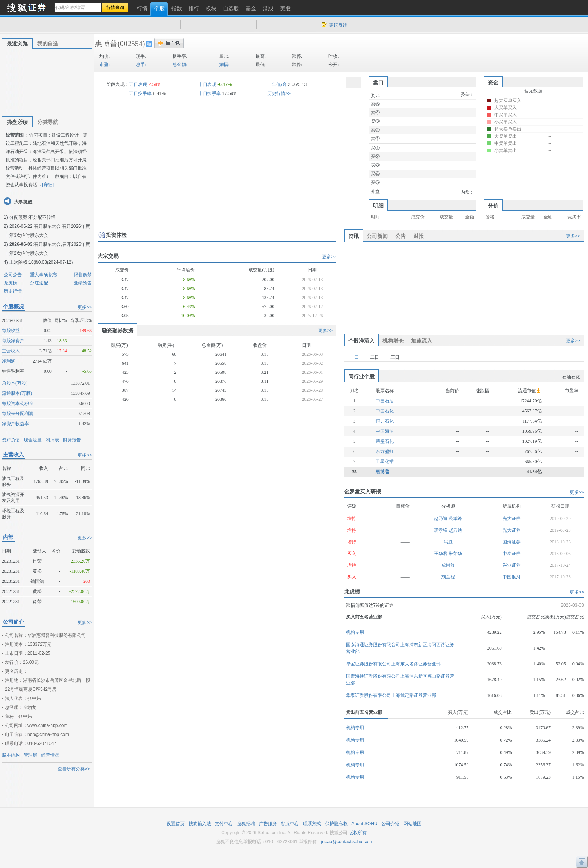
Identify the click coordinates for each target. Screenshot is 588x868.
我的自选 (48, 44)
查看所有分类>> (74, 769)
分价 (493, 206)
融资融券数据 (117, 331)
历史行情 (13, 291)
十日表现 (207, 84)
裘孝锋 (455, 519)
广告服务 (268, 824)
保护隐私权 (336, 824)
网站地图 (412, 824)
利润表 (52, 440)
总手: (141, 65)
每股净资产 (13, 341)
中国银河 (511, 577)
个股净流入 (361, 341)
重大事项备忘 (43, 275)
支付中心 (224, 824)
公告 (400, 236)
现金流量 (33, 440)
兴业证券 (511, 565)
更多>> (85, 307)
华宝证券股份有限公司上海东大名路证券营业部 (393, 664)
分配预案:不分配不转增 (32, 217)
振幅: (224, 65)
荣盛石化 (385, 441)
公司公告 (13, 275)
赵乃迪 (441, 519)
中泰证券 (511, 554)
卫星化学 (385, 462)
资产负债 (11, 440)
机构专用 (355, 632)
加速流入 (421, 341)
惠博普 (106, 44)
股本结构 (11, 755)
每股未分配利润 (18, 414)
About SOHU (364, 824)
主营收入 (11, 351)
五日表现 (138, 84)
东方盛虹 (385, 451)
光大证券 (511, 519)
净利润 (9, 361)
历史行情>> (279, 93)
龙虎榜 (10, 283)
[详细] (48, 185)
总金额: (180, 65)
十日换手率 (210, 93)
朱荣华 (455, 554)
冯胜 (448, 542)
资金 (493, 83)
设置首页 (175, 824)
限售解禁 (83, 275)
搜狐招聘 (246, 824)
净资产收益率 (15, 424)
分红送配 (39, 283)
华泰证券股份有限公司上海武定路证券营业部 (391, 695)
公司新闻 (377, 236)
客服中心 (290, 824)
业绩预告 (83, 283)
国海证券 (511, 542)
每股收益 (11, 331)
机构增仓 (393, 341)
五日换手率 (140, 93)
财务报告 (72, 440)
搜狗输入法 (200, 824)
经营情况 (50, 755)
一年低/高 (277, 84)
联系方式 (312, 824)
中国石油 (385, 401)
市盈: (104, 65)
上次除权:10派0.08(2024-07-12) (41, 262)
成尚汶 (448, 565)
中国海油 (385, 431)
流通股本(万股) (17, 393)
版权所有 (358, 833)
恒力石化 (385, 421)
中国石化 (385, 411)
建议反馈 (338, 25)
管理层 (30, 755)
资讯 (354, 236)
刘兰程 (448, 577)
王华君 (441, 554)
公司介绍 (390, 824)
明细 (378, 206)
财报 (418, 236)
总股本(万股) (15, 383)
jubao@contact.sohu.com (347, 842)
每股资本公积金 (18, 403)
